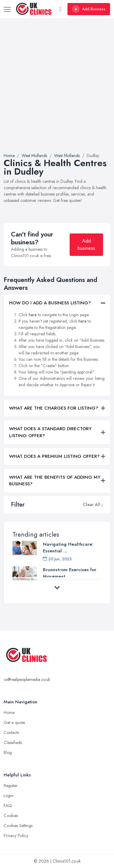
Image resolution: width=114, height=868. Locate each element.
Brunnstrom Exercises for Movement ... (70, 573)
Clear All (92, 504)
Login (9, 796)
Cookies (11, 816)
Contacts (11, 732)
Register (11, 786)
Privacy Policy (16, 836)
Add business (86, 245)
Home (9, 712)
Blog (8, 752)
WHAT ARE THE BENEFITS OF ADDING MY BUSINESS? (55, 481)
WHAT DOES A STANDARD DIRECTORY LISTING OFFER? (50, 432)
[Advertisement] (57, 93)
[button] (102, 504)
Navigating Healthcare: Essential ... (68, 548)
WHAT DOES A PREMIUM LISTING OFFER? (54, 456)
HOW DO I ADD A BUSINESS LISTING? (50, 303)
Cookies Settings (18, 826)
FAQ (8, 806)
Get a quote (14, 722)
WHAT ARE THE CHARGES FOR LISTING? (54, 408)
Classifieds (13, 742)
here (33, 315)
